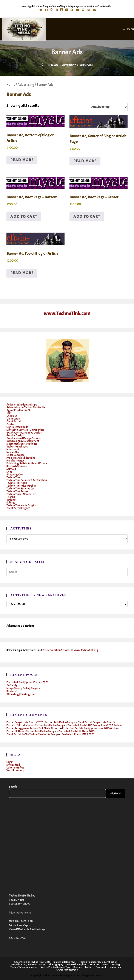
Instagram (115, 967)
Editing (11, 503)
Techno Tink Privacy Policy (21, 486)
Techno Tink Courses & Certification (27, 480)
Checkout (12, 416)
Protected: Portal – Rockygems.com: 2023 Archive (90, 728)
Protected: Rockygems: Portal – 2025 (27, 682)
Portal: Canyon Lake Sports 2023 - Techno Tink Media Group (40, 722)
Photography (56, 965)
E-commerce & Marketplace (22, 444)
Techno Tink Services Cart (21, 489)
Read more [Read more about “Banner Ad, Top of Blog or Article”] (22, 273)
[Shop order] (107, 107)
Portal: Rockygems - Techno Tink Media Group (32, 728)
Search (13, 787)
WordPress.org (15, 770)
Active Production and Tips (22, 405)
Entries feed (13, 765)
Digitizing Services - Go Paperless (25, 430)
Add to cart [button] (24, 217)
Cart (9, 413)
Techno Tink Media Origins (22, 505)
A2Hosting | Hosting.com (21, 694)
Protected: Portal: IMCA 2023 (78, 734)
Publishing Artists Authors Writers (27, 463)
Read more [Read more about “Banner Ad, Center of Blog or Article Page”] (85, 161)
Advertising (26, 85)
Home (11, 85)
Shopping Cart (15, 475)
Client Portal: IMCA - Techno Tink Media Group (32, 734)
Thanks (11, 497)
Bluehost (12, 691)
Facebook (101, 967)
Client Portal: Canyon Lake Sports (96, 722)
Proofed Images (15, 461)
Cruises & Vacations (67, 970)
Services (11, 469)
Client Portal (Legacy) (18, 508)
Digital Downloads (17, 427)
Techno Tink (13, 477)
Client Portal (14, 421)
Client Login (13, 419)
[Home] (43, 65)
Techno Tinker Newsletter (21, 494)
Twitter (89, 967)
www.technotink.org (86, 650)
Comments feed (15, 768)
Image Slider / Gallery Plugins (23, 688)
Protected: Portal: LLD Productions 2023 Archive (95, 725)
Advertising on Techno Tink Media (26, 407)
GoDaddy (12, 685)
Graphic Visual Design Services (24, 438)
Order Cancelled (15, 455)
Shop (9, 472)
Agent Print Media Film (19, 410)
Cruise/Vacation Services (56, 650)
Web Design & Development (23, 441)
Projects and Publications (21, 458)
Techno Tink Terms (17, 491)
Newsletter (13, 452)
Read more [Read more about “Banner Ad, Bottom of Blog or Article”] (22, 160)
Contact (11, 424)
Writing (11, 500)
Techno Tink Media (17, 483)
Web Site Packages (17, 447)
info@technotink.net (21, 913)
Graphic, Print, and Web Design (24, 433)
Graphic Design (15, 435)
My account (13, 449)
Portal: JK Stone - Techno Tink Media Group (31, 731)
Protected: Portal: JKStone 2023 (77, 731)
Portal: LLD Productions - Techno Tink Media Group (35, 725)
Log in (10, 762)
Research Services (17, 466)
